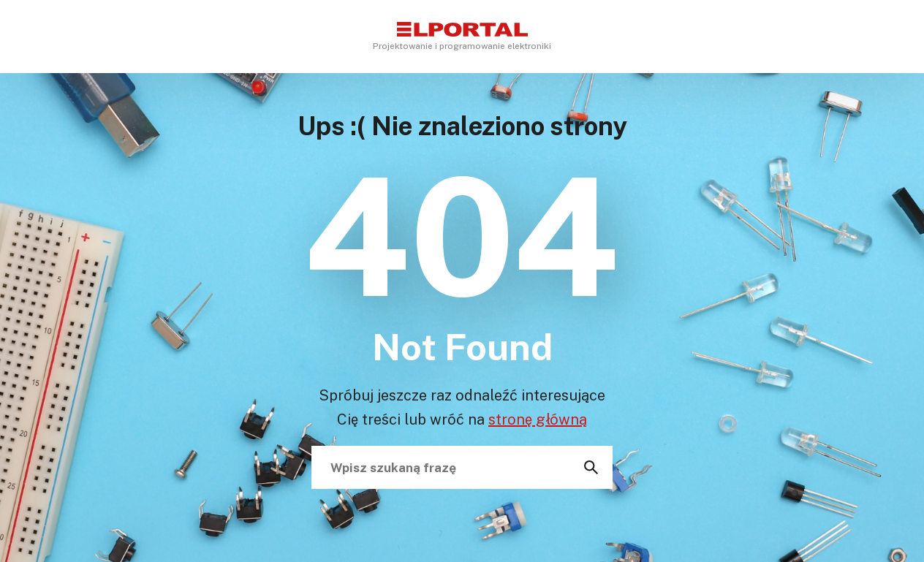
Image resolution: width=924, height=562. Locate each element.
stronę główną (538, 419)
